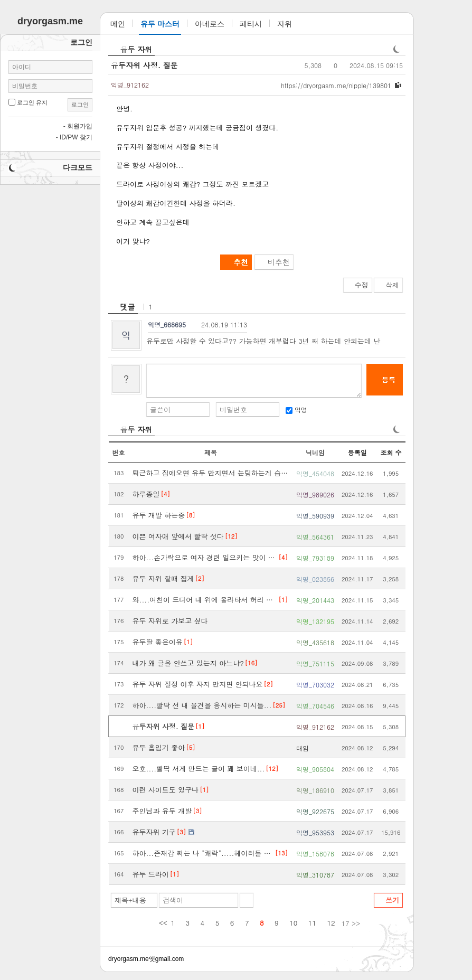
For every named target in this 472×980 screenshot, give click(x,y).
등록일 (357, 452)
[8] (190, 515)
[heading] (123, 307)
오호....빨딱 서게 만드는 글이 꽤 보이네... (199, 769)
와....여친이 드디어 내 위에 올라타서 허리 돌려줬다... (205, 600)
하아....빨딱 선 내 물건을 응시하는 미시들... (202, 705)
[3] (197, 811)
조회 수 (391, 452)
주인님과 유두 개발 (162, 811)
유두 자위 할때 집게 (163, 578)
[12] (231, 536)
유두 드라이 (151, 874)
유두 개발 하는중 (159, 515)
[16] (251, 663)
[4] (166, 494)
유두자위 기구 (154, 832)
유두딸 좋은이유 (158, 642)
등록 (389, 379)
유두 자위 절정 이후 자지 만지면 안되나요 (198, 684)
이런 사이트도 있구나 (166, 790)
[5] (190, 747)
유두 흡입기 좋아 (159, 747)
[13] (281, 853)
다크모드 (78, 167)
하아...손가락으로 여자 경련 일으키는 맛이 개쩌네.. (205, 557)
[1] (283, 600)
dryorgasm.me (129, 959)
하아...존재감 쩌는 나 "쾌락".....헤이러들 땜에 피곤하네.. (204, 853)
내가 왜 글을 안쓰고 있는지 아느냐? (188, 663)
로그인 (80, 105)
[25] (279, 705)
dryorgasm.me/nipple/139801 (336, 85)
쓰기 (392, 900)
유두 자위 (136, 49)
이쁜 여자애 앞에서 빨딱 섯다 (178, 536)
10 (293, 923)
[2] (200, 578)
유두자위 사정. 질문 (144, 65)
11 (312, 923)
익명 (296, 409)
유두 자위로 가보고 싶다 (170, 621)
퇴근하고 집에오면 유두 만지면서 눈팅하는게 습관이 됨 (211, 473)
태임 (303, 748)
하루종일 (146, 494)
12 (331, 923)
